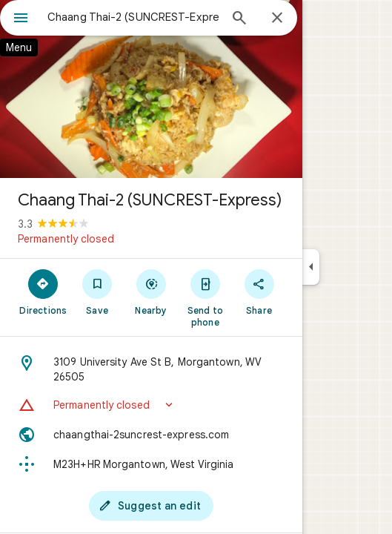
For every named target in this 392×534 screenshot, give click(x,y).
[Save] (97, 291)
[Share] (259, 291)
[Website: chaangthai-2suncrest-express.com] (151, 435)
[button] (151, 405)
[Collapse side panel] (311, 267)
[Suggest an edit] (151, 506)
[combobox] (133, 17)
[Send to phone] (205, 297)
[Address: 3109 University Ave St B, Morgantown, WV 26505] (151, 369)
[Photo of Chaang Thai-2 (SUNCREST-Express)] (151, 89)
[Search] (239, 19)
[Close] (277, 19)
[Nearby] (152, 291)
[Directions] (43, 291)
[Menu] (21, 19)
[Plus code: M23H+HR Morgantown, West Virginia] (151, 464)
